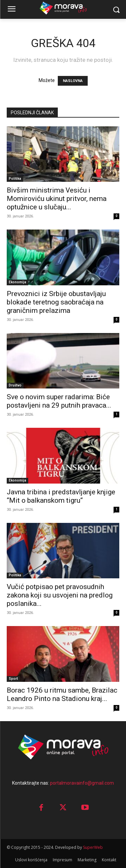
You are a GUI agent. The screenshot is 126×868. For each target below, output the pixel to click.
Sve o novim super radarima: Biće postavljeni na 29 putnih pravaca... (59, 401)
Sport (13, 679)
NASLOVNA (73, 81)
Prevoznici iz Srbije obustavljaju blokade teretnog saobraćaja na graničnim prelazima (56, 302)
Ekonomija (17, 282)
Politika (15, 179)
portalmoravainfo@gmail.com (82, 783)
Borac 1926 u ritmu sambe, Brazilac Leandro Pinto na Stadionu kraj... (62, 694)
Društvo (15, 385)
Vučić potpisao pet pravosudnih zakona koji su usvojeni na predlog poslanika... (60, 595)
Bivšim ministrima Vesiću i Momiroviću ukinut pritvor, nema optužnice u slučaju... (57, 199)
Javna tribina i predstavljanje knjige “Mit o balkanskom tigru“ (61, 496)
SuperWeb (93, 847)
